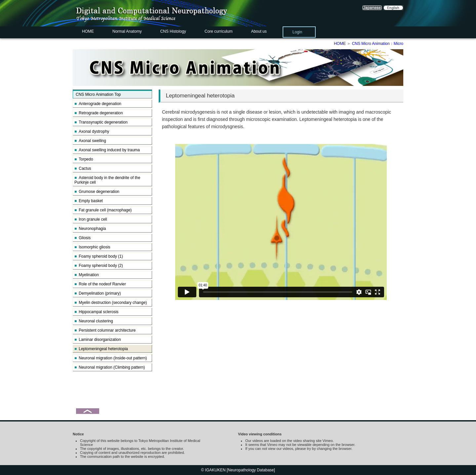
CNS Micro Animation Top (98, 94)
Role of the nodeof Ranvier (100, 284)
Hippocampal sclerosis (96, 312)
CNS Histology (173, 31)
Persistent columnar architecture (105, 330)
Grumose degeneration (97, 192)
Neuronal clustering (94, 321)
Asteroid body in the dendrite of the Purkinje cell (107, 180)
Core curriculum (219, 31)
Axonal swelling (90, 141)
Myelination (87, 275)
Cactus (83, 168)
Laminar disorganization (98, 340)
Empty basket (89, 201)
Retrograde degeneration (99, 113)
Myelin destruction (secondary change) (111, 303)
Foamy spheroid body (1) (99, 256)
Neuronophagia (90, 229)
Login (297, 32)
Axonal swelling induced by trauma (107, 150)
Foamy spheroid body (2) (99, 266)
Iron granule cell (91, 219)
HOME (88, 31)
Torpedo (84, 159)
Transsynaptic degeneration (101, 122)
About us (259, 31)
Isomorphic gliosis (92, 247)
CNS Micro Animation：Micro (378, 44)
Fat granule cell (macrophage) (103, 210)
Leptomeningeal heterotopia (101, 349)
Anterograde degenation (98, 104)
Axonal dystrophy (92, 131)
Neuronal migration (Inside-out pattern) (111, 358)
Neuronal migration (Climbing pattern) (110, 367)
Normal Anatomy (127, 31)
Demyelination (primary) (98, 293)
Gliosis (82, 238)
